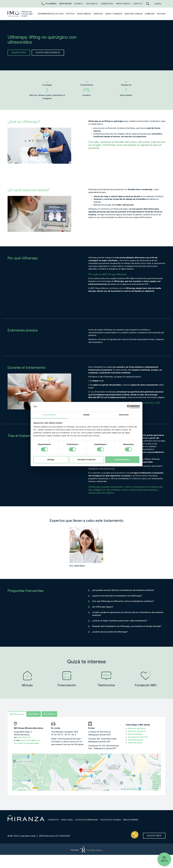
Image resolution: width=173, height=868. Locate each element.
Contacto (53, 820)
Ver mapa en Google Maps (27, 743)
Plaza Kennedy (135, 743)
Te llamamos (49, 4)
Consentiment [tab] (49, 415)
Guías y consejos (114, 14)
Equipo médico (84, 14)
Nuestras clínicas (134, 14)
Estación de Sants (137, 728)
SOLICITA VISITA (19, 53)
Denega (51, 460)
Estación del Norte (137, 731)
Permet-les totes (122, 460)
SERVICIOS (98, 14)
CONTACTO (138, 4)
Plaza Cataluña (135, 734)
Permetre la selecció (86, 460)
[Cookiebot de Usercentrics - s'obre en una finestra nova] (129, 407)
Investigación (66, 4)
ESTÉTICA (70, 14)
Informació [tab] (124, 415)
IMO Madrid (34, 714)
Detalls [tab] (86, 415)
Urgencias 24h (107, 4)
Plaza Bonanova (136, 740)
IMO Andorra (49, 714)
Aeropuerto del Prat (138, 737)
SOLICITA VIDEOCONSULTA (48, 53)
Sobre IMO (150, 14)
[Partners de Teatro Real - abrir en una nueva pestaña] (86, 849)
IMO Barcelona (17, 714)
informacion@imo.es (30, 740)
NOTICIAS (161, 14)
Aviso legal (67, 820)
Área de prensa (131, 820)
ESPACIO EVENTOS (123, 4)
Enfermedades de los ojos (51, 14)
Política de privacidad (87, 820)
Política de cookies (111, 820)
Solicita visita (154, 836)
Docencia (79, 4)
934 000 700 (24, 738)
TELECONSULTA (92, 4)
